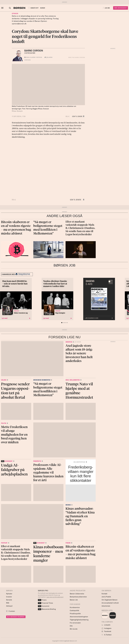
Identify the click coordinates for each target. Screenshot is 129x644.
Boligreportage (79, 462)
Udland (4, 380)
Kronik (68, 505)
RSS (8, 603)
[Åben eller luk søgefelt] (10, 8)
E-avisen (12, 611)
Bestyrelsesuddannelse (78, 597)
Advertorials (106, 606)
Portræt (4, 543)
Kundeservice (75, 607)
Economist (44, 606)
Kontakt (104, 594)
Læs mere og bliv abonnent (55, 597)
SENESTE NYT (33, 8)
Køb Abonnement (121, 8)
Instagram (107, 628)
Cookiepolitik (74, 610)
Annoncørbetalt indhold (110, 603)
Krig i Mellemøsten (73, 380)
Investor (69, 342)
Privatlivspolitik (75, 614)
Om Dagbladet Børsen (110, 600)
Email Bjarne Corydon (33, 57)
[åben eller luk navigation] (3, 8)
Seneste (9, 600)
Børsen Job (74, 600)
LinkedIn (106, 625)
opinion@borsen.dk (19, 24)
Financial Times (45, 603)
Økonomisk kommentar (42, 380)
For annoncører (75, 623)
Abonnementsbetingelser (79, 617)
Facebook (106, 631)
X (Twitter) (107, 635)
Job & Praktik (106, 597)
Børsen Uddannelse (77, 594)
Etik (71, 626)
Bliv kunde (74, 629)
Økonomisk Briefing (47, 609)
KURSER (43, 8)
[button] (6, 8)
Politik (4, 423)
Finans (68, 543)
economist (7, 461)
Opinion (15, 14)
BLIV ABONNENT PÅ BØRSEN (16, 617)
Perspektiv (37, 461)
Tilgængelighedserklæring (79, 620)
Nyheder (9, 594)
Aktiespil (9, 606)
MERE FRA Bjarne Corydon (77, 57)
